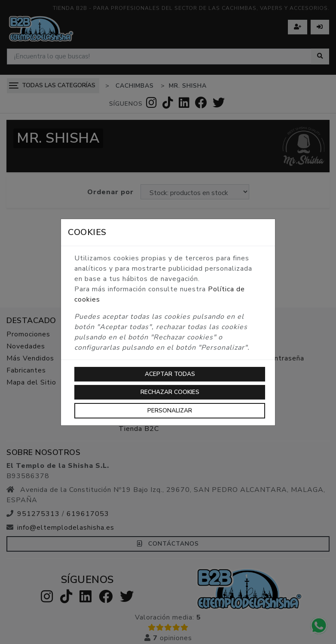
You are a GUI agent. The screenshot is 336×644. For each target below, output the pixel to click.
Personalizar (170, 411)
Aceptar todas (170, 374)
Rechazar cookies (170, 392)
